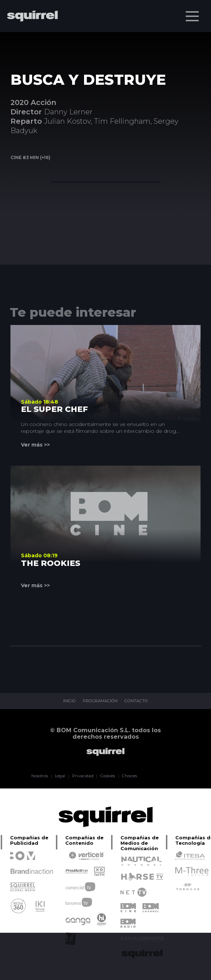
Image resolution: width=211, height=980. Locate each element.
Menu (193, 13)
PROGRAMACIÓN (99, 701)
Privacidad (82, 776)
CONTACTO (140, 701)
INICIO (65, 701)
